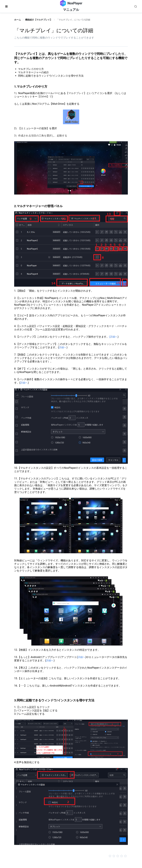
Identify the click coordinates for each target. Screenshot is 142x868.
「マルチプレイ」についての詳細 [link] (73, 20)
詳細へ (63, 347)
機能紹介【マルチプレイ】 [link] (39, 20)
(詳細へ (113, 337)
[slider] (71, 856)
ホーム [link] (18, 20)
